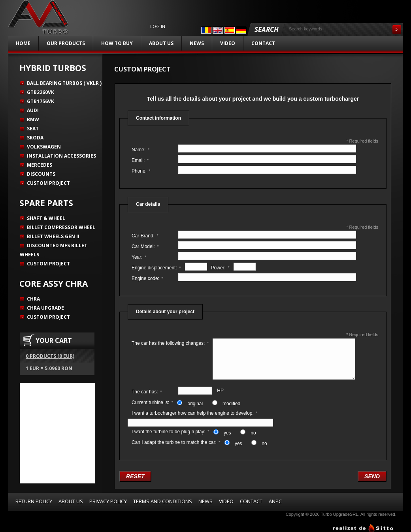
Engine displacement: (156, 268)
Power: (220, 268)
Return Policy (34, 501)
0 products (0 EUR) (50, 356)
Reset (135, 476)
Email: (140, 160)
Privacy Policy (108, 501)
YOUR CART (54, 340)
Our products (66, 43)
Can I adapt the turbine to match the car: (176, 442)
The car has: (147, 392)
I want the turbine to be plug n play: (171, 432)
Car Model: (145, 246)
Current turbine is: (152, 402)
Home (23, 43)
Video (228, 43)
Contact (263, 43)
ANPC (275, 501)
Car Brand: (145, 236)
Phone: (141, 171)
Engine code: (147, 278)
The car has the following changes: (170, 343)
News (197, 43)
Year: (139, 257)
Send (372, 476)
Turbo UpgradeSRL (339, 514)
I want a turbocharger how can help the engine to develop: (195, 413)
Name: (140, 150)
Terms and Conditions (163, 501)
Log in (158, 26)
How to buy (117, 43)
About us (161, 43)
